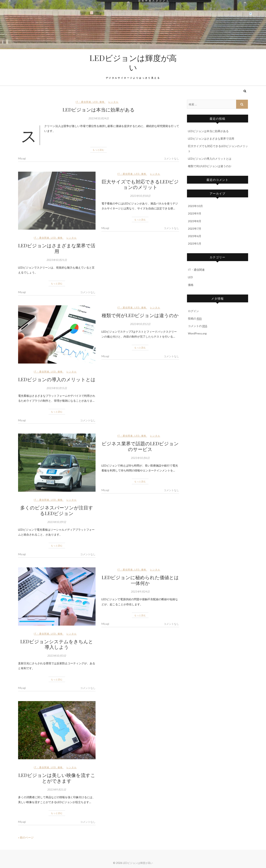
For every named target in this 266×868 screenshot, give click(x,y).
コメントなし (171, 158)
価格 (102, 102)
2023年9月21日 (57, 790)
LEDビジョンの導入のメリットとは (57, 379)
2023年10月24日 (99, 118)
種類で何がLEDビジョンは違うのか (140, 315)
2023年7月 (195, 229)
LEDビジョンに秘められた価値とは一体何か (140, 580)
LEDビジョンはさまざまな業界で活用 (57, 248)
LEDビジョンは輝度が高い (133, 63)
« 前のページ (26, 837)
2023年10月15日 (57, 388)
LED (95, 102)
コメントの (198, 326)
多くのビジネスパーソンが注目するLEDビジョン (57, 510)
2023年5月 (195, 243)
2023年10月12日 (140, 324)
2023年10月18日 (140, 196)
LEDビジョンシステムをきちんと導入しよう (57, 644)
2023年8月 (195, 221)
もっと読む (98, 150)
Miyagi (22, 158)
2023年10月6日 (140, 458)
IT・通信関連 (83, 102)
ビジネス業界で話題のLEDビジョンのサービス (140, 446)
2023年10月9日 (57, 522)
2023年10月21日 (57, 260)
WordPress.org (197, 333)
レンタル (113, 102)
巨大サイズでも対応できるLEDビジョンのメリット (140, 184)
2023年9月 (195, 213)
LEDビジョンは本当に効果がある (99, 110)
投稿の (195, 318)
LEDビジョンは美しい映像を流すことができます (57, 778)
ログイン (193, 311)
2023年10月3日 (57, 656)
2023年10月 (195, 206)
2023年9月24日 (140, 592)
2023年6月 (195, 236)
